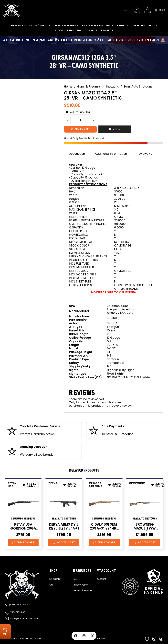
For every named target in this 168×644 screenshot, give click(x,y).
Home (68, 86)
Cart (52, 585)
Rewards (107, 30)
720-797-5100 (18, 613)
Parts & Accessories (96, 25)
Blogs (59, 30)
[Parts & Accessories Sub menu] (113, 25)
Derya (53, 483)
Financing (74, 30)
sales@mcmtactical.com (24, 619)
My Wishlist (55, 579)
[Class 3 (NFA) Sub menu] (50, 25)
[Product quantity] (80, 119)
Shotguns (112, 86)
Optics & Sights (65, 25)
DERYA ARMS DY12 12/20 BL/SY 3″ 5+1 (64, 526)
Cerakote (138, 25)
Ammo (121, 25)
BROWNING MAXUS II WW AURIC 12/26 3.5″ (145, 528)
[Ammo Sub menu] (128, 25)
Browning (138, 483)
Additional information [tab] (111, 153)
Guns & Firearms (89, 86)
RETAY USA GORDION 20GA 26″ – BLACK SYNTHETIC (23, 531)
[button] (23, 543)
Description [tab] (77, 153)
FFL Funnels (99, 639)
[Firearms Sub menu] (26, 25)
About (153, 25)
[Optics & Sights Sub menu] (79, 25)
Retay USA (12, 484)
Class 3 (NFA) (38, 25)
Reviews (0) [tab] (145, 153)
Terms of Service (82, 591)
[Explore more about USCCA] (154, 581)
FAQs (76, 579)
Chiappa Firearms (96, 484)
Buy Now (115, 128)
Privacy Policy (80, 585)
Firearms (17, 25)
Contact (91, 30)
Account (101, 579)
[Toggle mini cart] (159, 10)
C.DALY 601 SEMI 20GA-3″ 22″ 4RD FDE (104, 528)
